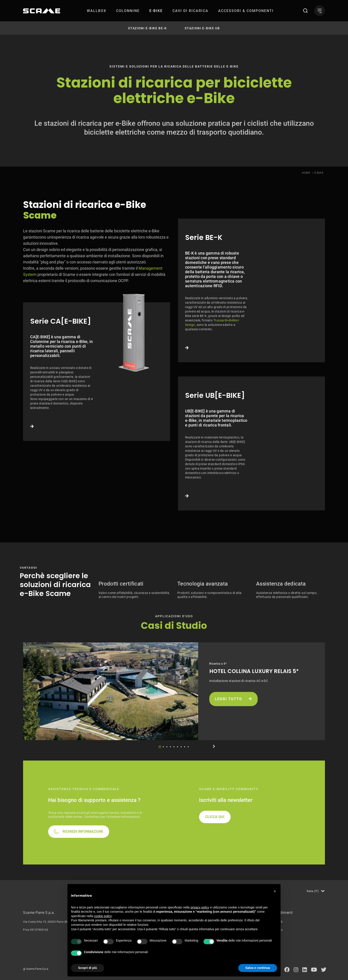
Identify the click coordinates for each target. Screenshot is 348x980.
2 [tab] (163, 747)
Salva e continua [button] (258, 968)
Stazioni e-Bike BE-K (147, 28)
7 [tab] (181, 747)
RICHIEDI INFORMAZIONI (83, 832)
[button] (275, 891)
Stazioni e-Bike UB (202, 28)
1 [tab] (160, 747)
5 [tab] (174, 747)
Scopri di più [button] (88, 968)
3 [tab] (167, 747)
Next (214, 746)
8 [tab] (185, 747)
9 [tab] (188, 747)
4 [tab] (170, 747)
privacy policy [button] (200, 907)
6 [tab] (178, 747)
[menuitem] (97, 11)
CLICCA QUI (215, 817)
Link (97, 372)
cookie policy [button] (103, 916)
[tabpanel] (174, 691)
